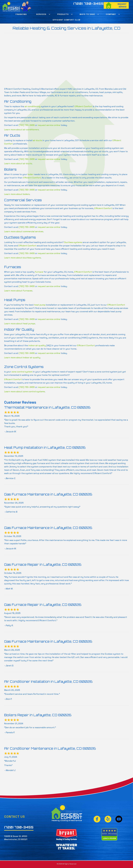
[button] (49, 14)
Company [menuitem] (111, 14)
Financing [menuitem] (21, 14)
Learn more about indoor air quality (22, 358)
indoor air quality (37, 345)
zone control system (22, 372)
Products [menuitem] (63, 14)
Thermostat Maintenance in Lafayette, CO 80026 (47, 407)
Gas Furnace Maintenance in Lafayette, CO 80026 (48, 494)
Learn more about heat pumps (20, 324)
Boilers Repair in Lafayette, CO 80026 (38, 715)
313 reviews (112, 834)
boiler (30, 174)
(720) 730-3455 (89, 4)
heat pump (40, 305)
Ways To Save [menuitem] (87, 14)
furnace (39, 272)
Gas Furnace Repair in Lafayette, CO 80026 (43, 565)
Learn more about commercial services (24, 231)
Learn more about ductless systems (22, 258)
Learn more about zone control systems (25, 391)
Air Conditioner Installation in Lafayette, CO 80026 (48, 682)
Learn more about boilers (17, 194)
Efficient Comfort (83, 106)
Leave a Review (109, 838)
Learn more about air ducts (18, 163)
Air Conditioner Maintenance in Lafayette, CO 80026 (50, 748)
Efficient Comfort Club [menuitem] (67, 20)
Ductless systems (73, 242)
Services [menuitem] (41, 14)
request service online (49, 125)
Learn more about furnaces (18, 291)
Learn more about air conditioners (21, 130)
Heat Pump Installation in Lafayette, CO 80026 (45, 447)
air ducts (37, 140)
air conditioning (33, 106)
